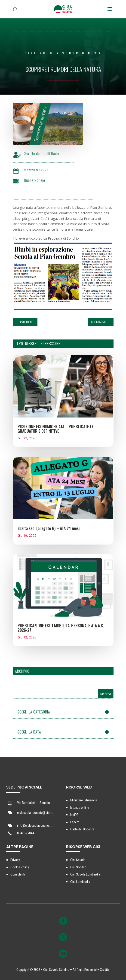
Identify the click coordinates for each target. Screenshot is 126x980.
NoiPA (74, 815)
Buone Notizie (38, 180)
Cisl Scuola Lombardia (85, 874)
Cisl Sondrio (78, 867)
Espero (75, 822)
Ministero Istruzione (84, 800)
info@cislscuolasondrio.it (34, 826)
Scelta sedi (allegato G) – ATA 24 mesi (49, 528)
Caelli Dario (53, 154)
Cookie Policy (20, 867)
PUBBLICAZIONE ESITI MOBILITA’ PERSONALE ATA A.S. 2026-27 (61, 628)
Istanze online (80, 808)
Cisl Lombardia (80, 882)
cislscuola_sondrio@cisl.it (35, 813)
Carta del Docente (82, 829)
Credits (105, 970)
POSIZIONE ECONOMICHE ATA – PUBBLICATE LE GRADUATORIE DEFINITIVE (56, 429)
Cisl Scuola (78, 860)
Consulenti (18, 874)
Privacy (15, 860)
